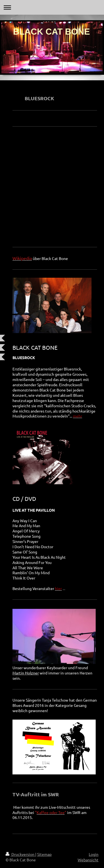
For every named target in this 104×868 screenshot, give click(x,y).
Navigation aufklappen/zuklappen (52, 7)
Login (94, 854)
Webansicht (88, 860)
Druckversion (20, 854)
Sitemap (44, 854)
